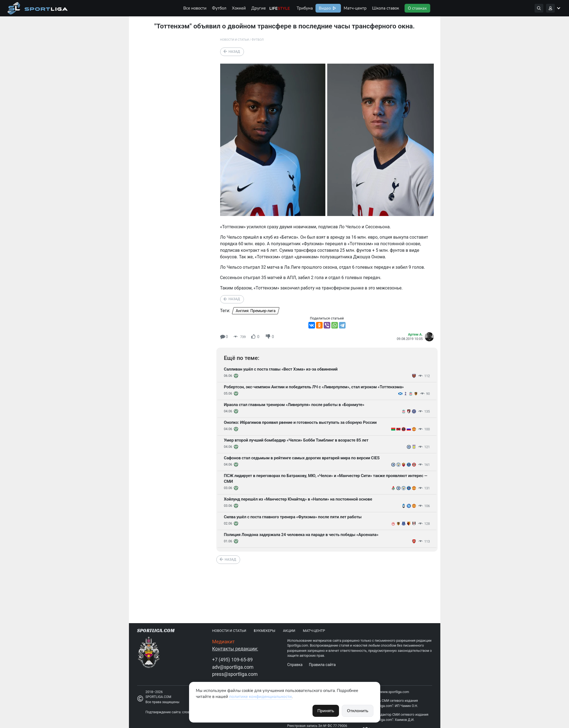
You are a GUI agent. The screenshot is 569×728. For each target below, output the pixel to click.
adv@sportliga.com (233, 667)
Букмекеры (265, 631)
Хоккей (239, 8)
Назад (234, 52)
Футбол (219, 8)
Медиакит (224, 642)
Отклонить (358, 711)
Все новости (195, 8)
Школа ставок (386, 8)
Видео (324, 8)
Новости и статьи (235, 40)
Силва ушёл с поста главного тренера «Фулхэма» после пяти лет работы (293, 517)
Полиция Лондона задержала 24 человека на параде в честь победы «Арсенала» (301, 535)
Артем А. (415, 334)
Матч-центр (355, 8)
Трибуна (305, 8)
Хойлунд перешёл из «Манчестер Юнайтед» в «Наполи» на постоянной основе (298, 499)
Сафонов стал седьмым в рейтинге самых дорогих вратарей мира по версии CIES (302, 458)
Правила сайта (322, 665)
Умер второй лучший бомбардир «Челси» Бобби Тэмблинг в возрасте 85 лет (296, 440)
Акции (289, 631)
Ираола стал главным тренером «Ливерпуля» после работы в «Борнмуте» (294, 405)
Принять (326, 711)
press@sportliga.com (235, 674)
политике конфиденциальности (260, 697)
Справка (295, 665)
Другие (259, 8)
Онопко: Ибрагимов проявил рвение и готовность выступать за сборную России (300, 422)
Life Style (280, 8)
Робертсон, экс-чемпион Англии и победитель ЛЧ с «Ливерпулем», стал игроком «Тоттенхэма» (314, 387)
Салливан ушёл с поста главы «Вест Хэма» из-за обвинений (281, 369)
